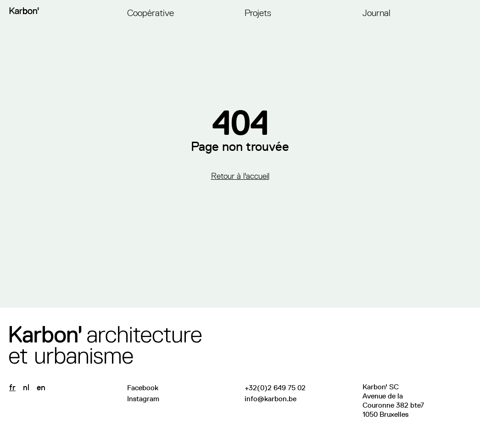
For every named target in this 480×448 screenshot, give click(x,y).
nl (26, 387)
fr (12, 387)
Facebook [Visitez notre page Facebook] (143, 388)
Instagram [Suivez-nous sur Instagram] (143, 399)
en (41, 387)
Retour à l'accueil (240, 176)
